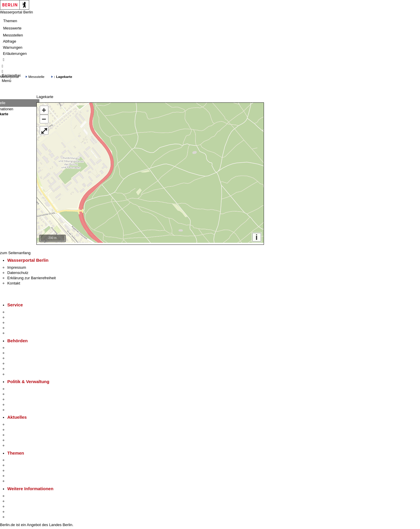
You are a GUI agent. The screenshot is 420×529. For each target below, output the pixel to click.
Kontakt (14, 282)
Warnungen (13, 47)
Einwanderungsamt (23, 372)
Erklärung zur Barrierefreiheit (32, 276)
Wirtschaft (16, 505)
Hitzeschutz (17, 444)
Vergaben (15, 408)
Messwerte (12, 28)
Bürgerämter (18, 362)
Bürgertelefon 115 (22, 321)
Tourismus (16, 500)
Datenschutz (18, 271)
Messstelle (36, 77)
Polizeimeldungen (22, 428)
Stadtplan (15, 515)
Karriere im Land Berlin (27, 393)
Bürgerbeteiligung (22, 398)
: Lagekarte (63, 77)
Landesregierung (22, 387)
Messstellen (13, 35)
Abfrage (10, 41)
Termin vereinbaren (23, 316)
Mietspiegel (17, 474)
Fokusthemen (19, 459)
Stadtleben (16, 510)
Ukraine (14, 439)
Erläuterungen (15, 54)
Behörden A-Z (19, 346)
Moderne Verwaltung (25, 469)
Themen (10, 21)
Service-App (18, 311)
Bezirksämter (18, 357)
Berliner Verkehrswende (27, 464)
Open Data (16, 403)
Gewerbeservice (21, 332)
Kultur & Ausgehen (23, 494)
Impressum (17, 266)
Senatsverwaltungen (24, 351)
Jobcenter (16, 367)
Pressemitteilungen (23, 423)
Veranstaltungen (21, 433)
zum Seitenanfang (15, 251)
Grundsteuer (18, 480)
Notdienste (16, 326)
